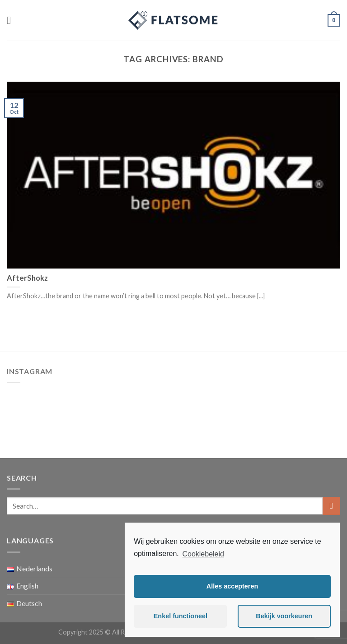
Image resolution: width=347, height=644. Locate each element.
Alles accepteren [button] (232, 586)
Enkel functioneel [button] (181, 616)
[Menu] (12, 20)
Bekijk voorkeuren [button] (284, 616)
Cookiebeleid (203, 554)
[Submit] (331, 506)
